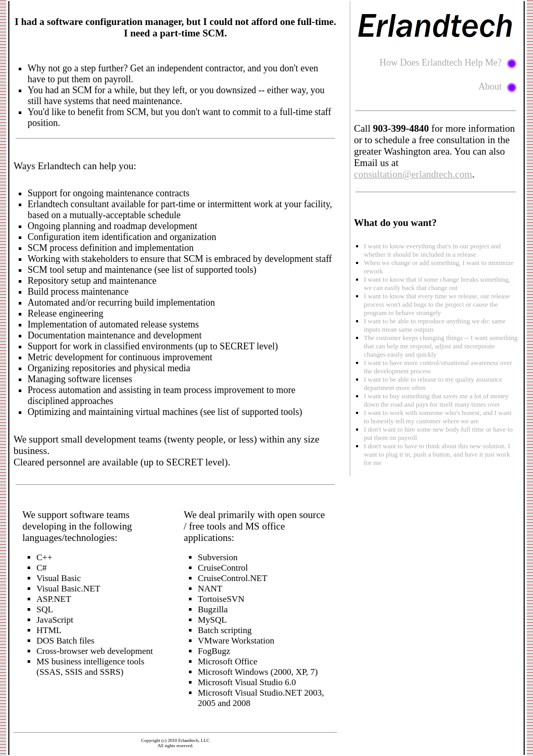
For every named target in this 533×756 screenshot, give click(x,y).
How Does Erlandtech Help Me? (449, 63)
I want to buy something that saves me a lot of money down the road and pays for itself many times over (436, 400)
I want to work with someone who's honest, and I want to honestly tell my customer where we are (438, 417)
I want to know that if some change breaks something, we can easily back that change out (437, 283)
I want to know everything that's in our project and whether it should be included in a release (432, 250)
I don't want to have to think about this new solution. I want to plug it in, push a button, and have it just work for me (437, 454)
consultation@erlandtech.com (413, 174)
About (498, 87)
